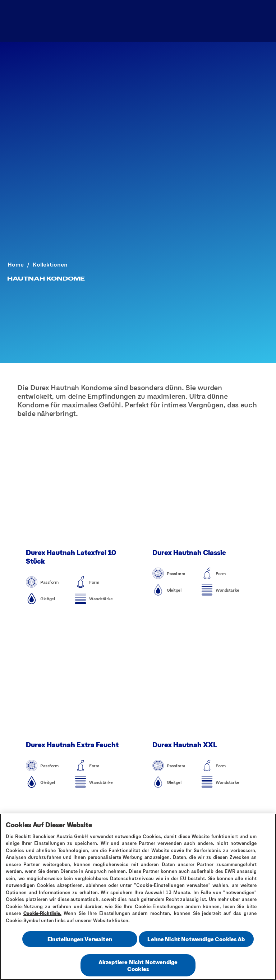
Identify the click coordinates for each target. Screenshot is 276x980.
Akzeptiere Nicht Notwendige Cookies (138, 966)
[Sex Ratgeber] (132, 21)
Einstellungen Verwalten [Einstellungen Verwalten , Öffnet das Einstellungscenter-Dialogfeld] (80, 940)
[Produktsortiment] (66, 21)
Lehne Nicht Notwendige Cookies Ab (196, 940)
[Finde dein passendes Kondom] (215, 21)
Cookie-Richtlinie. (42, 914)
